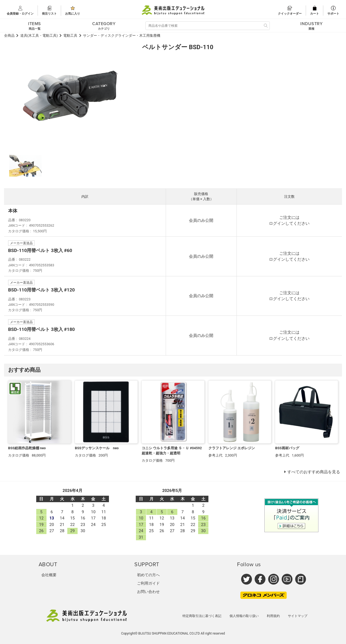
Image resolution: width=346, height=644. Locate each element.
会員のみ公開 (201, 220)
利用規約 (273, 616)
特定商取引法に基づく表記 (202, 616)
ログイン (277, 223)
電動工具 (70, 36)
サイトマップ (298, 616)
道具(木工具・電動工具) (39, 36)
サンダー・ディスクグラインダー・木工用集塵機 (122, 36)
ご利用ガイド (148, 583)
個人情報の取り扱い (244, 616)
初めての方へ (148, 575)
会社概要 (49, 575)
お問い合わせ (148, 592)
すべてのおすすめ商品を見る (314, 472)
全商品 (9, 36)
